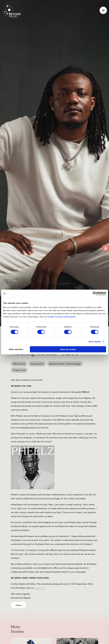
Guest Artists (37, 364)
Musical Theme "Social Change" (65, 364)
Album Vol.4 (19, 364)
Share (19, 605)
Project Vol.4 (19, 370)
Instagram (40, 588)
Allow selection (16, 349)
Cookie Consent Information (62, 317)
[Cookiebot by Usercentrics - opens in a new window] (95, 294)
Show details (95, 342)
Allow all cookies (68, 349)
